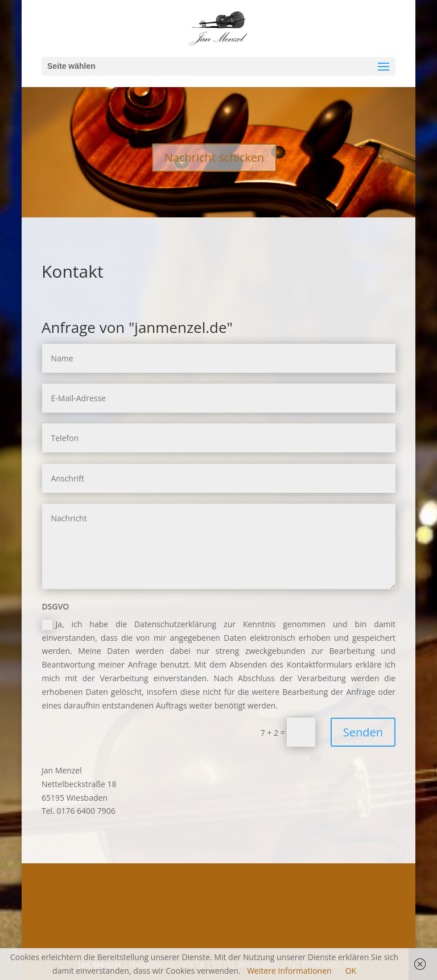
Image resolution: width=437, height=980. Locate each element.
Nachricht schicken (214, 157)
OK (351, 971)
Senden (363, 732)
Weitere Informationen (289, 971)
